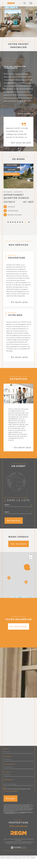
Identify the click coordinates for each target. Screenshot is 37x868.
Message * (9, 792)
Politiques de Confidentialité (26, 825)
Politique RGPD (21, 856)
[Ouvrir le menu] (31, 3)
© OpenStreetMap (29, 610)
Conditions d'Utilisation (10, 825)
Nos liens (13, 856)
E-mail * (8, 784)
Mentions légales (28, 854)
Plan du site (18, 854)
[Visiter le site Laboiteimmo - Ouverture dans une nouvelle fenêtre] (18, 862)
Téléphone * (10, 777)
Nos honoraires (9, 854)
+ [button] (31, 567)
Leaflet (14, 610)
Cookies (29, 856)
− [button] (31, 570)
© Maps (20, 610)
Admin (8, 856)
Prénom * (8, 769)
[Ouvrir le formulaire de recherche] (25, 3)
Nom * (7, 761)
